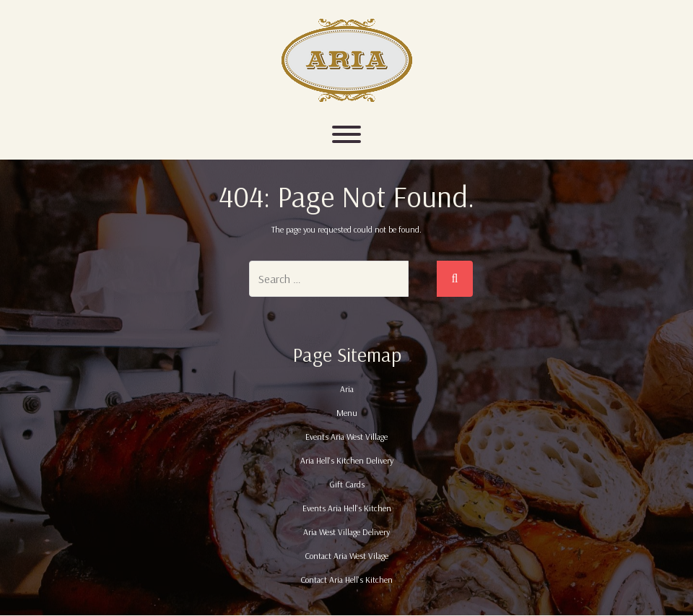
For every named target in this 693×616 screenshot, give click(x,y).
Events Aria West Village (346, 437)
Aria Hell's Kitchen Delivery (347, 460)
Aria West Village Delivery (346, 532)
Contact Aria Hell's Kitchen (346, 580)
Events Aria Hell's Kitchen (347, 508)
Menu (347, 413)
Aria (347, 389)
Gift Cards (347, 484)
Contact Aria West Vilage (346, 556)
